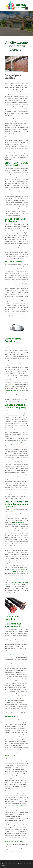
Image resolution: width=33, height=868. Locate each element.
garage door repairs (22, 399)
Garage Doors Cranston (12, 618)
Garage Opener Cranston (13, 77)
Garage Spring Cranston (13, 340)
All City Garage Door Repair (19, 863)
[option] (16, 24)
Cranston (21, 111)
